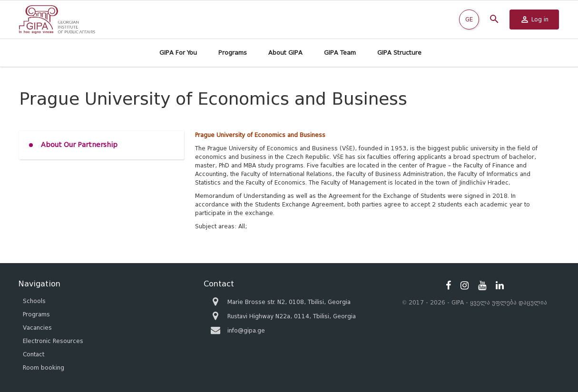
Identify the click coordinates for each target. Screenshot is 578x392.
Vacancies (37, 328)
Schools (34, 301)
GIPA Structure (399, 53)
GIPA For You (178, 53)
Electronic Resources (53, 341)
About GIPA (285, 53)
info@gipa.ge (246, 330)
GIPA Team (340, 53)
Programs (233, 53)
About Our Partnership (79, 145)
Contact (34, 354)
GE (469, 19)
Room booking (44, 367)
